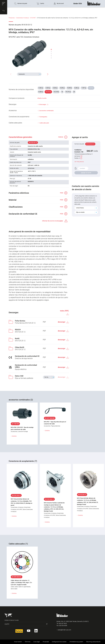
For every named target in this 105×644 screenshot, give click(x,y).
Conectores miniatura (22, 18)
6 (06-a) (77, 88)
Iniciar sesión (18, 642)
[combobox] (29, 74)
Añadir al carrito (42, 98)
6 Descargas (43, 104)
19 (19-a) (68, 92)
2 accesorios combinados (46, 111)
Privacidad (46, 642)
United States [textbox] (80, 208)
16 (62, 92)
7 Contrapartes (43, 117)
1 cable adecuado (44, 123)
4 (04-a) (55, 88)
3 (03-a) (48, 88)
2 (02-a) (41, 88)
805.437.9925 (63, 623)
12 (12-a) (48, 92)
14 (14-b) (56, 92)
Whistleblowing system (76, 642)
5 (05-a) (62, 88)
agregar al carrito (86, 173)
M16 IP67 (33, 18)
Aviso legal (37, 642)
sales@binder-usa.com (64, 630)
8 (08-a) (41, 92)
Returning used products (93, 642)
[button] (4, 4)
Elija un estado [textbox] (80, 212)
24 (74, 92)
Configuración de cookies (59, 642)
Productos (12, 18)
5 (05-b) (69, 88)
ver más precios (79, 162)
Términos (28, 642)
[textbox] (28, 74)
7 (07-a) (84, 88)
